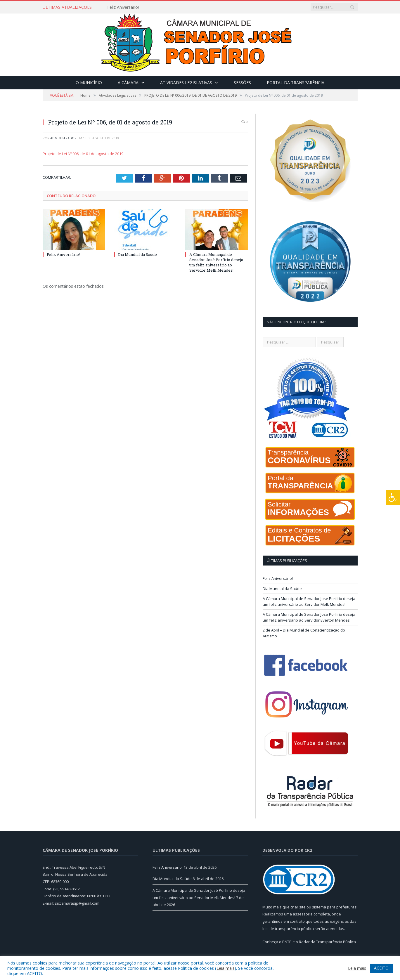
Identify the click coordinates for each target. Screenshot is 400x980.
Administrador (63, 138)
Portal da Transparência (296, 83)
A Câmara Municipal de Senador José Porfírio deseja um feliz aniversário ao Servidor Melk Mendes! (216, 262)
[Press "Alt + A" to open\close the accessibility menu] (393, 498)
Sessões (242, 83)
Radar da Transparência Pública (327, 942)
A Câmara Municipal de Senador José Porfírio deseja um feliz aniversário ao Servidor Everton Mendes (309, 617)
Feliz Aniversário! (123, 7)
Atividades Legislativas (186, 83)
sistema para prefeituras (334, 907)
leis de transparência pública (288, 929)
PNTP (287, 942)
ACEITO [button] (381, 968)
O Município (89, 83)
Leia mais (226, 968)
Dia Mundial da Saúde (137, 254)
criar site (298, 907)
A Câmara (128, 83)
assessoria (303, 914)
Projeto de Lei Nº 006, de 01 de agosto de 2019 (83, 154)
